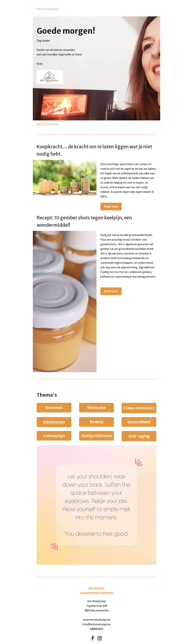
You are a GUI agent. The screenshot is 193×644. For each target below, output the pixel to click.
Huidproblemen (96, 436)
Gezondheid (139, 422)
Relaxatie (96, 408)
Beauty (97, 422)
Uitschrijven (96, 588)
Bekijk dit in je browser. (47, 9)
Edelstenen (54, 422)
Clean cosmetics (139, 408)
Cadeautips (54, 436)
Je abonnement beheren (96, 593)
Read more (111, 207)
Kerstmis (54, 408)
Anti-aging (139, 436)
